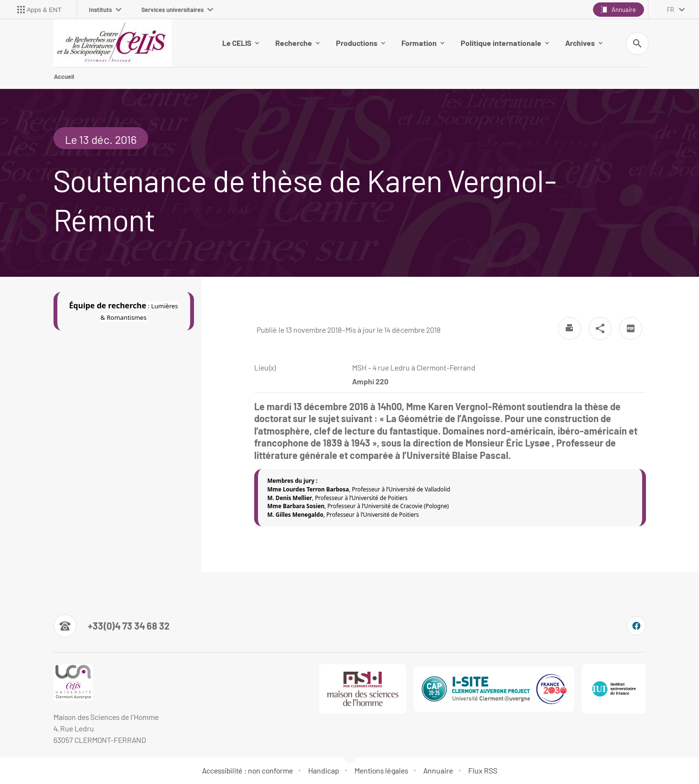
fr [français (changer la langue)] (671, 10)
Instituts (105, 10)
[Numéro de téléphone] (112, 626)
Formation (423, 43)
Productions (360, 43)
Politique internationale (505, 43)
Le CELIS (241, 43)
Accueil (64, 76)
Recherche (297, 43)
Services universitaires (177, 10)
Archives (584, 43)
